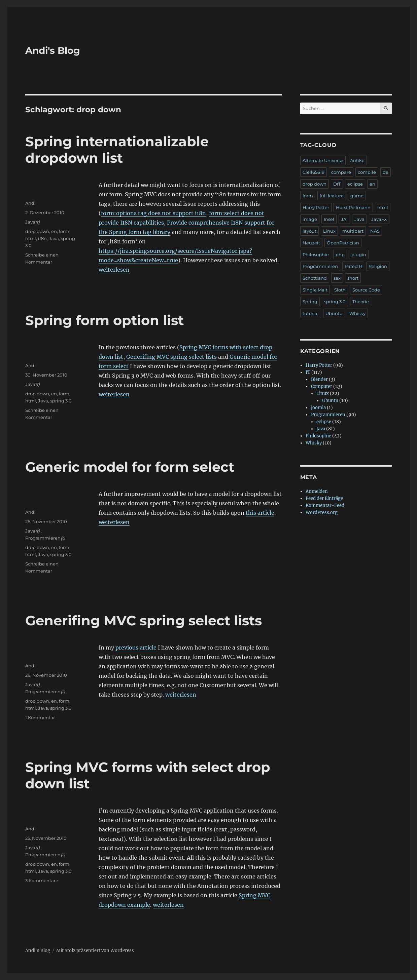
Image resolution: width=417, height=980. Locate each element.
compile (367, 172)
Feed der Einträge (324, 498)
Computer (322, 386)
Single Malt (315, 290)
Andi (30, 203)
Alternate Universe (323, 160)
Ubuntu (334, 313)
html (31, 238)
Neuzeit (311, 243)
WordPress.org (322, 513)
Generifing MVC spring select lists (171, 357)
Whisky (357, 313)
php (340, 254)
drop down (37, 231)
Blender (319, 379)
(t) (38, 222)
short (353, 278)
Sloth (340, 290)
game (357, 196)
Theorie (361, 302)
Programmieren (43, 538)
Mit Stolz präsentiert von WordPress (95, 951)
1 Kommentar (40, 717)
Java (30, 222)
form (64, 231)
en (54, 231)
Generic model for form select (130, 467)
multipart (353, 231)
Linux (329, 231)
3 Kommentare (42, 880)
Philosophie (316, 254)
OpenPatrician (343, 243)
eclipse (355, 184)
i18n (42, 238)
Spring (310, 302)
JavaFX (379, 219)
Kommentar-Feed (325, 505)
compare (341, 172)
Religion (378, 266)
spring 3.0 (61, 401)
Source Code (366, 290)
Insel (329, 219)
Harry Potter (316, 207)
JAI (344, 219)
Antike (357, 160)
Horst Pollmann (353, 207)
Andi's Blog (53, 50)
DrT (337, 184)
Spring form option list (105, 320)
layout (309, 231)
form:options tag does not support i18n (153, 213)
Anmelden (317, 491)
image (310, 219)
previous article (136, 648)
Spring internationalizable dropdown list (117, 150)
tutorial (311, 313)
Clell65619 (314, 172)
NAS (375, 231)
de (386, 172)
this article (260, 513)
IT (308, 372)
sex (337, 278)
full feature (332, 196)
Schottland (315, 278)
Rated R (353, 266)
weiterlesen (114, 270)
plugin (359, 254)
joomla (318, 408)
